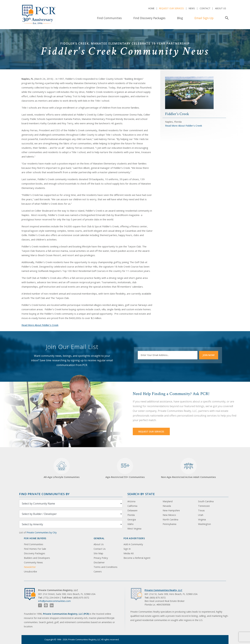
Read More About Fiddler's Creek (40, 325)
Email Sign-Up (204, 18)
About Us (221, 8)
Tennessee (204, 506)
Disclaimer (99, 562)
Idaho (130, 524)
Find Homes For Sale (35, 549)
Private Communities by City (42, 532)
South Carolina (206, 501)
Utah (201, 515)
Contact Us (100, 549)
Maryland (168, 501)
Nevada (167, 506)
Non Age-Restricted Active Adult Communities (188, 468)
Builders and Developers (37, 558)
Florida (131, 515)
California (132, 506)
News (192, 8)
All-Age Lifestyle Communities (62, 468)
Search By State (141, 494)
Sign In (127, 549)
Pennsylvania (169, 524)
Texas (201, 510)
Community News (33, 562)
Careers (98, 571)
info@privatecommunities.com (54, 601)
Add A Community (133, 544)
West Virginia (134, 529)
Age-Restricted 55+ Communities (125, 468)
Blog (180, 18)
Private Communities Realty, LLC (163, 590)
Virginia (202, 519)
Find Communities (109, 18)
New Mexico (169, 515)
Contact (205, 8)
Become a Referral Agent (137, 558)
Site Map (98, 553)
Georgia (132, 519)
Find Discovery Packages (149, 18)
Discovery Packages (35, 553)
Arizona (131, 501)
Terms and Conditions (106, 567)
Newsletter (30, 567)
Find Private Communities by (44, 494)
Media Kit (129, 553)
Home (151, 8)
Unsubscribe (30, 571)
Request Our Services (171, 8)
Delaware (132, 510)
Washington (204, 524)
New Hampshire (171, 510)
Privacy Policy (101, 558)
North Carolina (170, 519)
